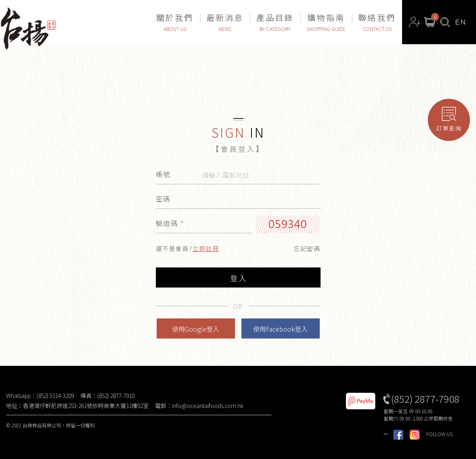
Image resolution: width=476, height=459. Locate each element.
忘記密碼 (307, 248)
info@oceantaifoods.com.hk (208, 406)
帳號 (163, 174)
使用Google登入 (196, 329)
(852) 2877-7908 (425, 399)
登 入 (238, 278)
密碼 (163, 199)
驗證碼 (170, 223)
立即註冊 (206, 248)
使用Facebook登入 (280, 329)
